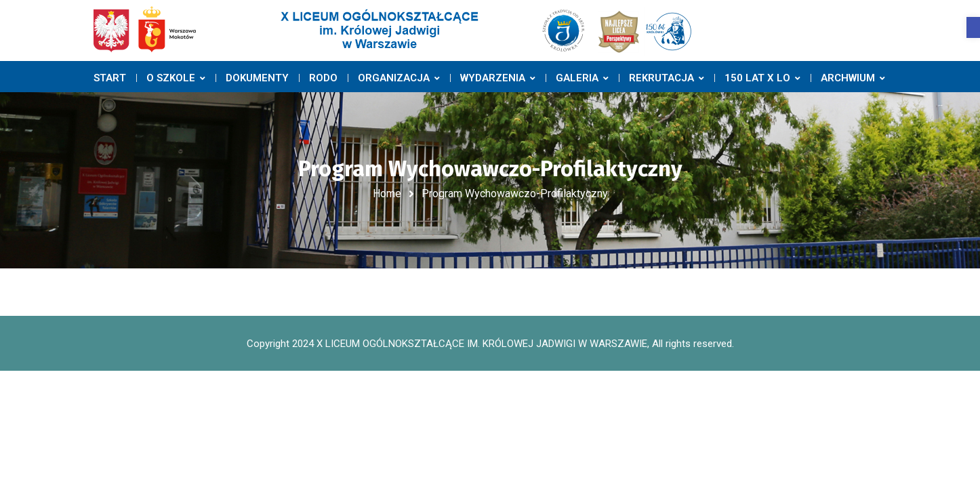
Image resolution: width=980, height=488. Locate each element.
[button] (973, 27)
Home (387, 194)
